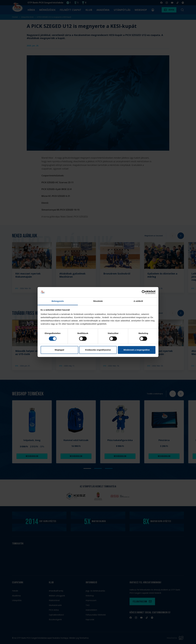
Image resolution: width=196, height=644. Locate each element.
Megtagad (59, 350)
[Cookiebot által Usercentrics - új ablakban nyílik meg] (144, 292)
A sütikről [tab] (138, 301)
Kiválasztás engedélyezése (98, 350)
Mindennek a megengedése (137, 350)
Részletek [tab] (98, 301)
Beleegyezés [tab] (58, 301)
